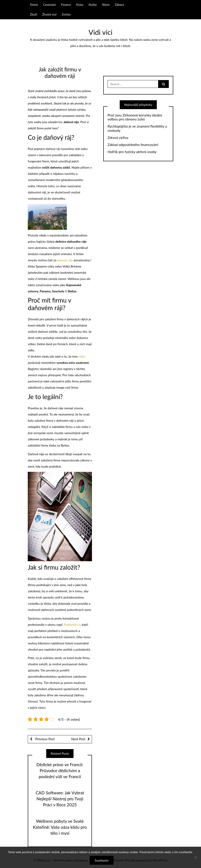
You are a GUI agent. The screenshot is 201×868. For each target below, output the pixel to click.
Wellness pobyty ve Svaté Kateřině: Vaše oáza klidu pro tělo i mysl (60, 827)
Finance (66, 5)
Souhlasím (101, 860)
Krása (80, 5)
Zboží (34, 14)
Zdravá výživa (118, 138)
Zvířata (66, 14)
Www (106, 5)
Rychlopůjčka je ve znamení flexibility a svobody (137, 128)
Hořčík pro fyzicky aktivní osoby (132, 152)
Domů (34, 5)
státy (82, 356)
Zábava (119, 5)
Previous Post (45, 739)
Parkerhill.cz (72, 625)
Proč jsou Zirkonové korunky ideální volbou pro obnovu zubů (135, 117)
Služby (93, 5)
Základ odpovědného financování (133, 145)
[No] (195, 857)
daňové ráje (65, 260)
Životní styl (49, 14)
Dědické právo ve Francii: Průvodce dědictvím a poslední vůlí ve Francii (60, 771)
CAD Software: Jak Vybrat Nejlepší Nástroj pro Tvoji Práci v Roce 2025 (60, 799)
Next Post (78, 739)
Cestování (49, 5)
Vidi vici (101, 32)
